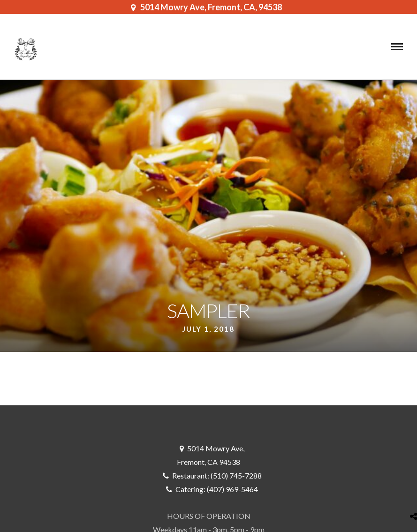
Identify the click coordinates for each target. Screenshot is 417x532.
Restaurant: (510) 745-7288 (217, 475)
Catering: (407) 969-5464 (217, 489)
